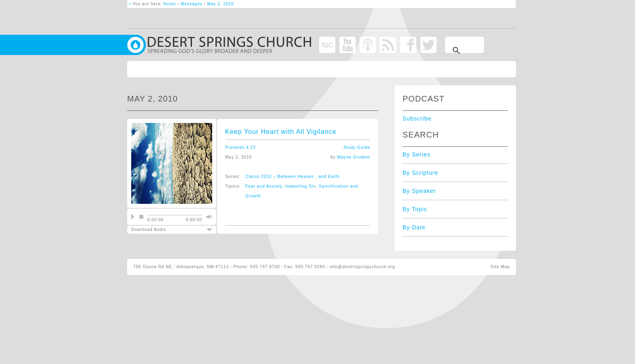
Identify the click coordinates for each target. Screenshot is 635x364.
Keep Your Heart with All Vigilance (281, 132)
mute (208, 217)
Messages (192, 4)
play (133, 217)
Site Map (500, 267)
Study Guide (357, 147)
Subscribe (417, 119)
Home (170, 4)
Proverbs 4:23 (240, 147)
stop (141, 217)
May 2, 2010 (221, 4)
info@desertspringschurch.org (362, 267)
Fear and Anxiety (264, 186)
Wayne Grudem (354, 157)
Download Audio (165, 230)
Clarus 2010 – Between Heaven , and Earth (293, 177)
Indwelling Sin (300, 186)
